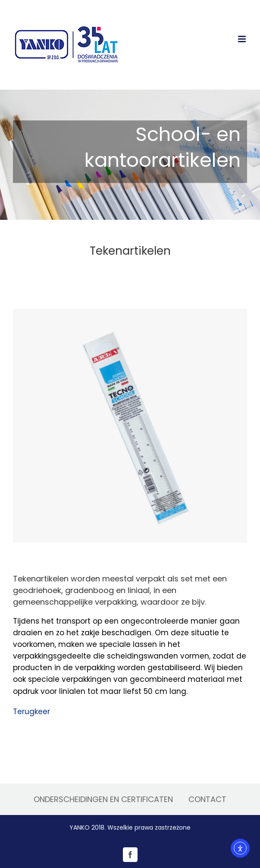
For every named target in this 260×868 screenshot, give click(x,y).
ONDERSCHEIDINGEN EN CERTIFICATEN (103, 799)
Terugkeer (31, 712)
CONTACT (207, 799)
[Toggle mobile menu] (243, 39)
